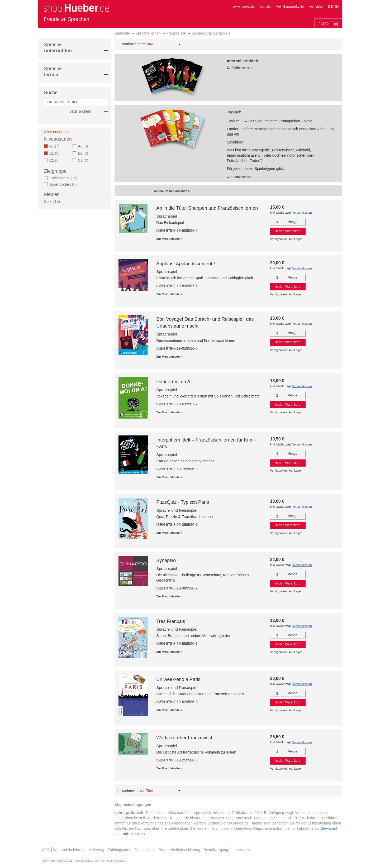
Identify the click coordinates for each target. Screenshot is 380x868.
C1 (55, 160)
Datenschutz (145, 850)
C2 (84, 160)
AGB (46, 850)
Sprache (58, 48)
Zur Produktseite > (169, 239)
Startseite (122, 33)
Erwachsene (64, 178)
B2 (84, 153)
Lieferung (97, 850)
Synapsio (166, 560)
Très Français (171, 621)
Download (329, 828)
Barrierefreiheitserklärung (179, 850)
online (128, 834)
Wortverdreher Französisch (185, 738)
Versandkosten (302, 213)
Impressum (241, 850)
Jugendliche (64, 184)
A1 (56, 146)
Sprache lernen (148, 33)
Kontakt (265, 7)
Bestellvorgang (216, 850)
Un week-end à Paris (178, 679)
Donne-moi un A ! (174, 382)
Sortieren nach (134, 44)
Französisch (176, 33)
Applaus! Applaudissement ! (186, 264)
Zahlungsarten (120, 850)
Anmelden (316, 7)
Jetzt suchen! (80, 111)
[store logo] (76, 13)
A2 (84, 146)
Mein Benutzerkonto (290, 7)
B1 (56, 153)
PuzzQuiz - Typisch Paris (183, 502)
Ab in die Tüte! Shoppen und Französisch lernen (207, 208)
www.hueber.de (244, 7)
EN (337, 7)
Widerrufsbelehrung (69, 850)
